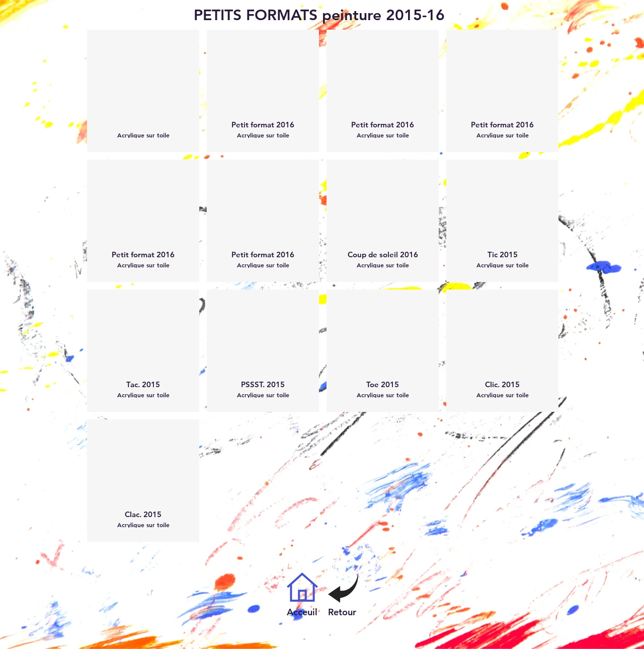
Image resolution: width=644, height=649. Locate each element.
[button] (143, 91)
